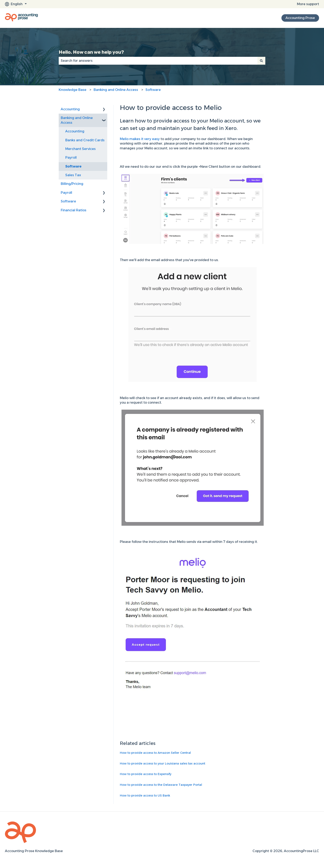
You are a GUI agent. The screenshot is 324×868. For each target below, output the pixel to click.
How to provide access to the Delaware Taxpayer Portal (161, 785)
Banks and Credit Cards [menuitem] (85, 140)
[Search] (261, 61)
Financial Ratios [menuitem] (74, 210)
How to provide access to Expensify (146, 774)
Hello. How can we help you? (91, 52)
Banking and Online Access (116, 90)
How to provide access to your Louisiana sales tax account (163, 763)
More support (308, 4)
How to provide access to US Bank (145, 795)
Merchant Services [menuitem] (80, 149)
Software (153, 90)
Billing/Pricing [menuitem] (72, 184)
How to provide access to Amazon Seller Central (155, 753)
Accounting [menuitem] (70, 109)
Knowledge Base (73, 90)
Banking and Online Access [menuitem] (77, 120)
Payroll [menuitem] (71, 158)
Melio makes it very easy (140, 139)
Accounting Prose (300, 18)
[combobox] (158, 61)
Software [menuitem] (73, 166)
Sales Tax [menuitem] (73, 175)
